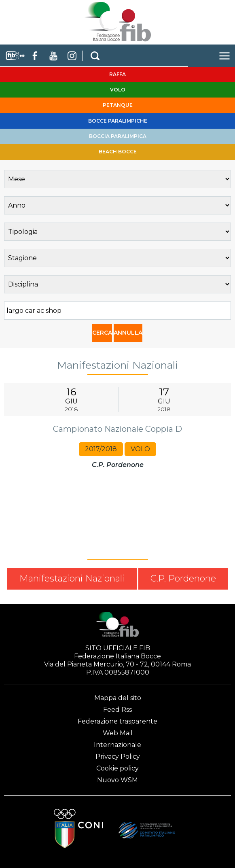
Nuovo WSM (117, 780)
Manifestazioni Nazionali (72, 578)
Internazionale (117, 745)
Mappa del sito (118, 698)
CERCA (102, 333)
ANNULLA (128, 333)
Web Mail (118, 733)
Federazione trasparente (117, 721)
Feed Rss (117, 710)
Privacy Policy (118, 757)
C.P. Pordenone (183, 578)
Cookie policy (117, 768)
